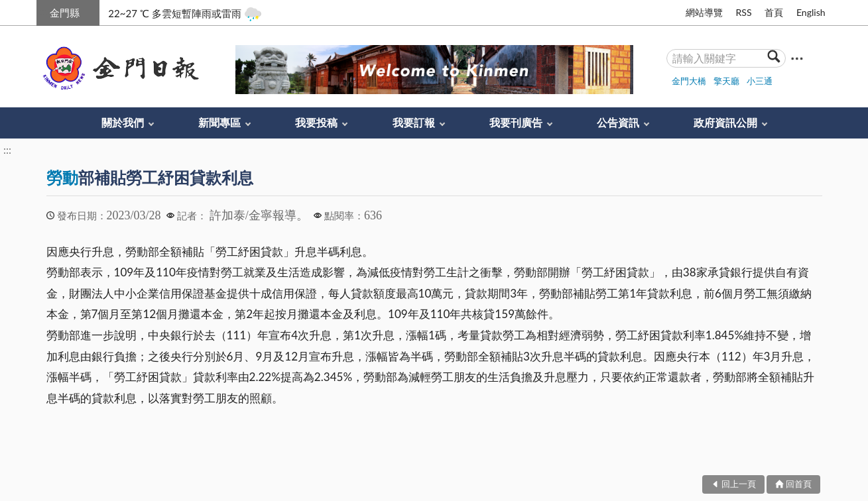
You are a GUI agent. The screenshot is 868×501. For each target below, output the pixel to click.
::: (44, 11)
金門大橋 (689, 81)
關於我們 (123, 122)
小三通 (760, 81)
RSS (743, 12)
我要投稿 (316, 122)
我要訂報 (414, 122)
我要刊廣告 (516, 122)
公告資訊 (618, 122)
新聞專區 (219, 122)
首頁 (774, 12)
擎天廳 (726, 81)
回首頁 (799, 484)
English (811, 12)
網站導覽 (704, 12)
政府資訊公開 (725, 122)
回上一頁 (739, 484)
